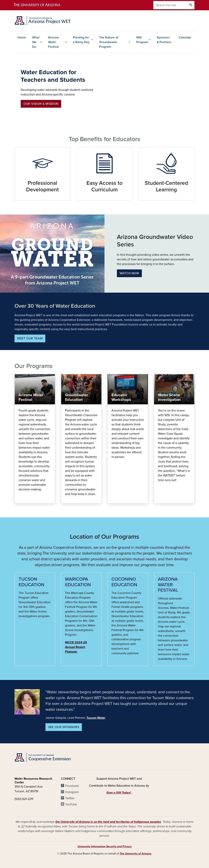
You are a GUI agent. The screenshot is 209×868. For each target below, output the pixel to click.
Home (22, 37)
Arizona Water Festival (53, 42)
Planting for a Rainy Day (81, 40)
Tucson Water (96, 718)
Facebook (72, 786)
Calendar (185, 37)
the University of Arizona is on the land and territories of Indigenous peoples (108, 822)
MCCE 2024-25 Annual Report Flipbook (76, 647)
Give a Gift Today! (119, 793)
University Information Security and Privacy (105, 846)
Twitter (70, 798)
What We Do (36, 42)
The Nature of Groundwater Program (109, 42)
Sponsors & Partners (164, 40)
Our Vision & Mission (41, 104)
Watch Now (129, 273)
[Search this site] (170, 5)
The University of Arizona (135, 854)
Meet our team (30, 338)
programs (65, 499)
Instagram (72, 792)
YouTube (71, 804)
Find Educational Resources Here (111, 499)
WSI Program (142, 40)
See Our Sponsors (64, 727)
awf (18, 499)
